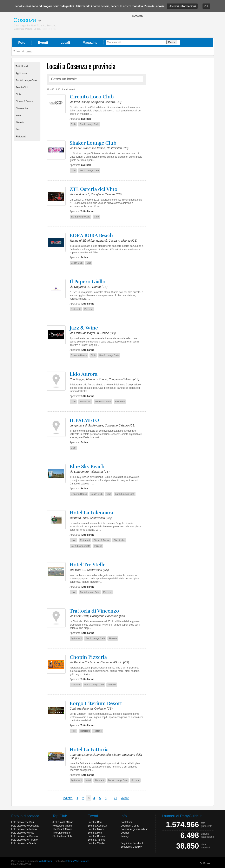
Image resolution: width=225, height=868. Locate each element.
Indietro (68, 798)
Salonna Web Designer (77, 861)
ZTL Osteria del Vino (94, 189)
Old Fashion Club (62, 836)
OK (206, 6)
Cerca (172, 42)
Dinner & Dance (24, 102)
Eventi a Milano (96, 829)
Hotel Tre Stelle (88, 565)
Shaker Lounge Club (93, 143)
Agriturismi (22, 73)
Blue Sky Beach (87, 466)
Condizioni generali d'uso (134, 829)
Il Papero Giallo (88, 282)
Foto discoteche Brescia (25, 836)
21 (115, 798)
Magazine (90, 43)
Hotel (19, 116)
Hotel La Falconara (91, 513)
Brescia (51, 26)
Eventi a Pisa (95, 833)
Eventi (43, 43)
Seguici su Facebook (132, 843)
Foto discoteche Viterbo (24, 843)
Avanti (125, 798)
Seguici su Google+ (131, 847)
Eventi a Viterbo (96, 843)
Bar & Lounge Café (26, 80)
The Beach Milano (63, 829)
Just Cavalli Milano (63, 822)
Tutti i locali (22, 66)
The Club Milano (62, 833)
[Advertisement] (181, 124)
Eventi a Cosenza (97, 826)
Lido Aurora (84, 374)
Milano (29, 29)
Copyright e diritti (130, 826)
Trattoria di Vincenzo (94, 611)
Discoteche (22, 109)
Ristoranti (21, 137)
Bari (34, 26)
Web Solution (46, 861)
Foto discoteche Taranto (25, 840)
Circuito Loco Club (92, 97)
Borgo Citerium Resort (96, 703)
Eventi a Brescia (97, 836)
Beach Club (22, 87)
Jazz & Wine (84, 328)
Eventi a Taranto (97, 840)
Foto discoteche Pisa (23, 833)
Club (18, 94)
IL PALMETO (84, 420)
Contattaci (126, 822)
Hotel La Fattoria (89, 750)
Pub (18, 130)
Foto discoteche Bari (23, 822)
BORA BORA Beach (91, 235)
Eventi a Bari (95, 822)
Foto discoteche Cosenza (25, 826)
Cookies (125, 833)
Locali (65, 43)
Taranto (41, 26)
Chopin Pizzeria (88, 657)
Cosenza (19, 29)
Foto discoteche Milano (24, 829)
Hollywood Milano (62, 826)
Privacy (125, 836)
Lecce (37, 29)
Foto (22, 43)
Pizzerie (20, 123)
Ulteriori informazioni (182, 6)
